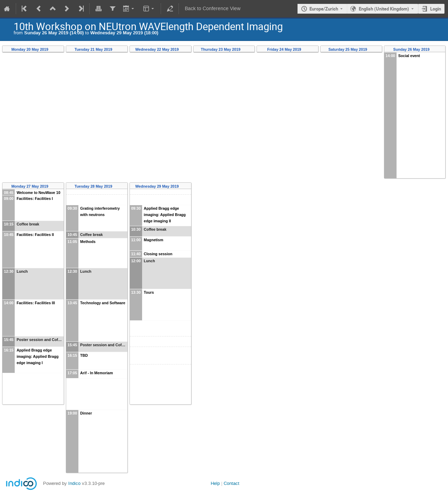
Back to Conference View (213, 9)
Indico (74, 483)
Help (215, 483)
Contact (232, 483)
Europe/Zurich (324, 9)
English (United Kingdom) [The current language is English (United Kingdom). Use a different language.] (384, 9)
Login (436, 9)
